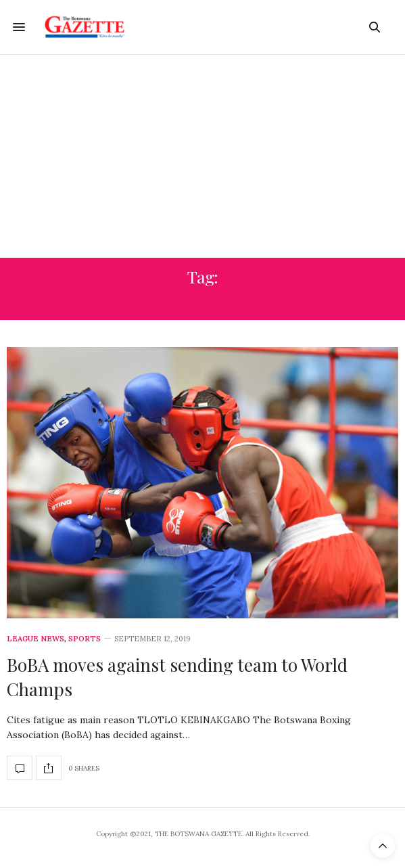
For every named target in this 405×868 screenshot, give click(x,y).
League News (35, 639)
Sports (85, 639)
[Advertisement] (202, 156)
